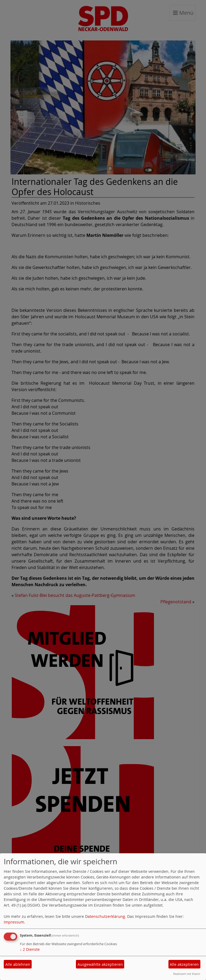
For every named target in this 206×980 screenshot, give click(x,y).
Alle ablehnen (18, 964)
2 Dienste (30, 949)
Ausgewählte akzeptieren (100, 964)
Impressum (14, 922)
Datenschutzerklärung (105, 916)
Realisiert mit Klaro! (187, 974)
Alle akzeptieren (184, 964)
